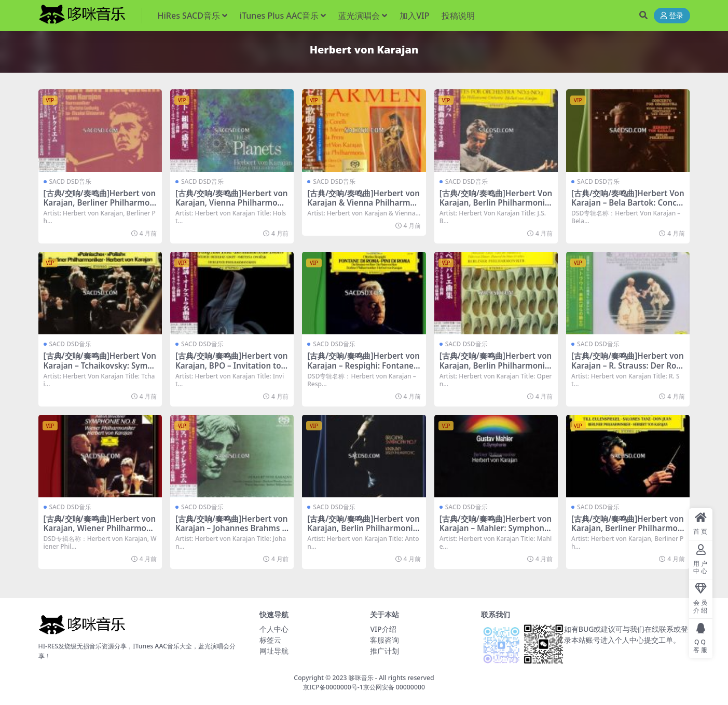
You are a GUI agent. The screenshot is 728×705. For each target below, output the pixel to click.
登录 (672, 16)
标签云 (270, 640)
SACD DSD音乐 (71, 181)
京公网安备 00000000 (394, 687)
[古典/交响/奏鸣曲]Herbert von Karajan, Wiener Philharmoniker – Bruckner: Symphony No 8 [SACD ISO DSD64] (100, 533)
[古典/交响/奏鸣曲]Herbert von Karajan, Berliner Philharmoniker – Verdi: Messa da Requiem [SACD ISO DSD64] (100, 207)
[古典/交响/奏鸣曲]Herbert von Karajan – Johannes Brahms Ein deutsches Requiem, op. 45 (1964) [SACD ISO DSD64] (232, 533)
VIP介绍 (383, 629)
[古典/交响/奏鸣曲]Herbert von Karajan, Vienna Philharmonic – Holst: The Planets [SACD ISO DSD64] (232, 207)
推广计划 (384, 651)
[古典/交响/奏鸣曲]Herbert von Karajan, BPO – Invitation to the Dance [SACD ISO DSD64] (232, 365)
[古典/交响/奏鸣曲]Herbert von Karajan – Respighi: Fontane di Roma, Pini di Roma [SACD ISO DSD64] (364, 370)
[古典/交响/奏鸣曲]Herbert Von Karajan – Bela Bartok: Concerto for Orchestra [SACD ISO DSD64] (628, 207)
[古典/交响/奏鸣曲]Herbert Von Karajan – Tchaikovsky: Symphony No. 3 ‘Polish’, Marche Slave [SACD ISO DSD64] (100, 370)
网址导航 (274, 651)
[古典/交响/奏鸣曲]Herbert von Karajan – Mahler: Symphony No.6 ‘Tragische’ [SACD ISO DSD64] (496, 533)
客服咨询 (384, 640)
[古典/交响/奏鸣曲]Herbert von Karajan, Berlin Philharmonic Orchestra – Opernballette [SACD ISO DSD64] (496, 370)
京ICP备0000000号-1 (333, 687)
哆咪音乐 (361, 678)
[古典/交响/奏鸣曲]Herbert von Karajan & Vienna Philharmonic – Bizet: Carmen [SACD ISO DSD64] (363, 207)
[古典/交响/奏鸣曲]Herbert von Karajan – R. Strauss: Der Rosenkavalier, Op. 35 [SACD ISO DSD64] (628, 370)
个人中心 (274, 629)
